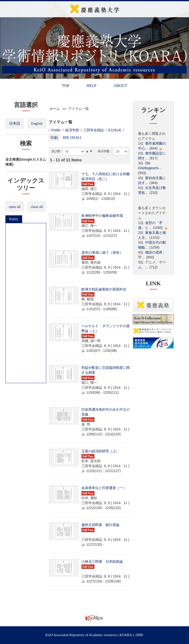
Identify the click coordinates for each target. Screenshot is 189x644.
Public (14, 219)
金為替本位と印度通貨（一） (104, 488)
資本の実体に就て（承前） (102, 253)
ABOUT (120, 86)
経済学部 (72, 130)
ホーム (55, 109)
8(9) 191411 (72, 137)
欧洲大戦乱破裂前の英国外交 (104, 289)
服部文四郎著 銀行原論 (100, 525)
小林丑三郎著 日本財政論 (102, 561)
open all (15, 207)
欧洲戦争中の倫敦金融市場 (102, 216)
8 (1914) (115, 130)
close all (37, 207)
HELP (91, 86)
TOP (65, 86)
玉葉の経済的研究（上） (100, 451)
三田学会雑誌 (94, 130)
